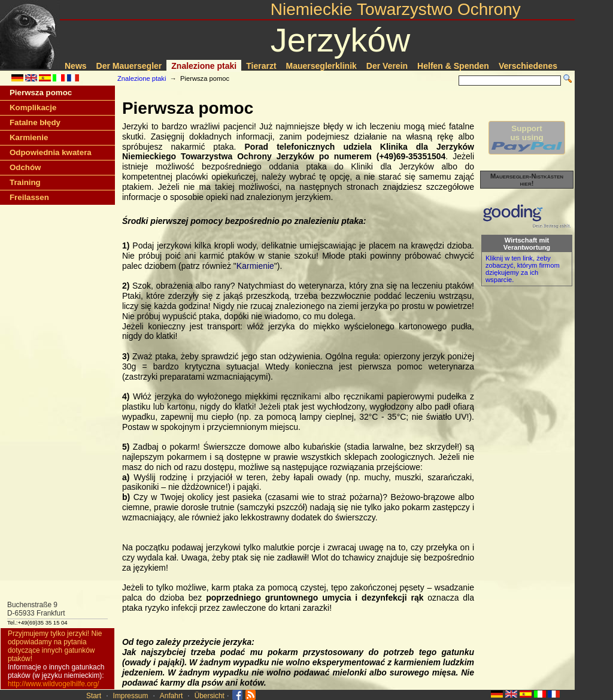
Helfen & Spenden (453, 66)
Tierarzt (261, 66)
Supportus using (527, 138)
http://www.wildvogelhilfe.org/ (54, 684)
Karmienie (29, 137)
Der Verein (387, 66)
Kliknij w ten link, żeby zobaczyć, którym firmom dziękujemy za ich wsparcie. (523, 269)
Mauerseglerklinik (321, 66)
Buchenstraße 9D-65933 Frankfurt (36, 609)
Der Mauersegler (129, 66)
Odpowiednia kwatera (51, 152)
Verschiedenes (528, 66)
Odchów (25, 167)
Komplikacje (33, 107)
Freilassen (29, 197)
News (76, 66)
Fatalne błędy (35, 122)
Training (25, 182)
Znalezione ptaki (204, 66)
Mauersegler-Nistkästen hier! (527, 180)
